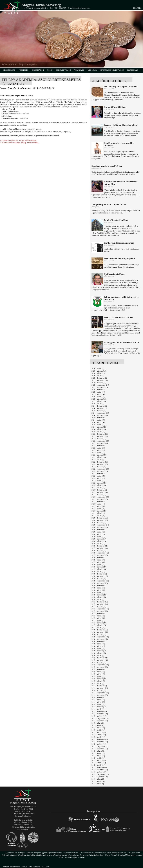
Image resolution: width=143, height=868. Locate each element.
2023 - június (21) (98, 448)
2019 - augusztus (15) (100, 555)
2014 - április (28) (98, 704)
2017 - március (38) (99, 623)
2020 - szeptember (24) (100, 525)
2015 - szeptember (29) (100, 665)
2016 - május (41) (98, 646)
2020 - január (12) (98, 544)
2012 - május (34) (98, 756)
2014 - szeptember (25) (100, 693)
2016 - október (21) (99, 634)
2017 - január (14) (98, 627)
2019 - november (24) (100, 548)
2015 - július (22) (98, 669)
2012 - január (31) (98, 765)
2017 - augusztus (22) (100, 611)
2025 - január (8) (98, 404)
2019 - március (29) (99, 567)
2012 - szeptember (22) (100, 746)
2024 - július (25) (98, 418)
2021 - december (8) (99, 490)
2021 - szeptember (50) (100, 497)
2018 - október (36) (99, 579)
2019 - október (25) (99, 551)
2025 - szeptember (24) (100, 385)
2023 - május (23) (98, 450)
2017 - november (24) (100, 604)
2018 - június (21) (98, 588)
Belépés (137, 8)
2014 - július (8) (98, 697)
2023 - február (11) (99, 457)
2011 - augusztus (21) (100, 777)
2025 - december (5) (99, 378)
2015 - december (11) (99, 658)
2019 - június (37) (98, 560)
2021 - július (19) (98, 502)
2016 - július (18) (98, 641)
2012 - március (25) (99, 760)
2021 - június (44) (98, 504)
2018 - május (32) (98, 590)
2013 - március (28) (99, 732)
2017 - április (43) (98, 620)
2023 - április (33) (98, 453)
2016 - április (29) (98, 648)
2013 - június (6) (98, 725)
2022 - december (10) (100, 462)
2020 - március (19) (99, 539)
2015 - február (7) (98, 681)
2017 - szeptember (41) (100, 609)
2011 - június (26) (98, 781)
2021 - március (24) (99, 511)
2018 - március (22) (99, 595)
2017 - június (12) (98, 616)
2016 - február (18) (99, 653)
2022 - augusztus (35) (100, 471)
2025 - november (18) (100, 380)
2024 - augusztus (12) (100, 415)
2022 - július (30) (98, 474)
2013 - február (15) (99, 735)
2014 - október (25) (99, 690)
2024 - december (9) (99, 406)
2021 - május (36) (98, 506)
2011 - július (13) (98, 779)
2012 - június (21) (98, 753)
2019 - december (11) (99, 546)
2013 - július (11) (98, 723)
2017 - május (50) (98, 618)
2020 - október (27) (99, 523)
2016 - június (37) (98, 644)
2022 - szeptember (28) (100, 469)
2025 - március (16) (99, 399)
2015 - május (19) (98, 674)
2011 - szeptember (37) (100, 774)
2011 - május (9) (98, 784)
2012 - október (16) (99, 744)
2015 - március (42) (99, 679)
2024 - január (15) (98, 432)
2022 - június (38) (98, 476)
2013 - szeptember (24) (100, 718)
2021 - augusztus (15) (100, 499)
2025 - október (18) (99, 383)
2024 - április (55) (98, 425)
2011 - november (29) (100, 770)
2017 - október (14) (99, 606)
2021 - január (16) (98, 516)
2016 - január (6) (98, 655)
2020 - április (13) (98, 537)
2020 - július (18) (98, 530)
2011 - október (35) (99, 772)
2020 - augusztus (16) (100, 527)
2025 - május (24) (98, 394)
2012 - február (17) (99, 763)
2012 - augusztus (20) (100, 749)
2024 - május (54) (98, 422)
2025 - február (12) (99, 401)
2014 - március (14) (99, 707)
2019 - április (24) (98, 565)
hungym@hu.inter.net (23, 816)
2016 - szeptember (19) (100, 637)
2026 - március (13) (99, 371)
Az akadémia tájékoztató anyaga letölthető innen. (18, 140)
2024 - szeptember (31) (100, 413)
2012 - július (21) (98, 751)
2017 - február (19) (99, 625)
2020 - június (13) (98, 532)
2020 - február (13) (99, 541)
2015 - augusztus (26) (100, 667)
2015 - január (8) (98, 683)
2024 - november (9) (99, 408)
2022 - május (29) (98, 478)
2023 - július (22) (98, 446)
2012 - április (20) (98, 758)
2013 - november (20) (100, 714)
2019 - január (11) (98, 572)
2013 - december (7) (99, 711)
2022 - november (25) (100, 464)
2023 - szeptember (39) (100, 441)
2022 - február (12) (99, 485)
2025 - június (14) (98, 392)
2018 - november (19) (100, 576)
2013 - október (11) (99, 716)
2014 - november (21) (100, 688)
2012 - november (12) (100, 742)
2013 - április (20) (98, 730)
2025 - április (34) (98, 397)
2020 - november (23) (100, 520)
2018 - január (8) (98, 599)
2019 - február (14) (99, 569)
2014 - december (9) (99, 686)
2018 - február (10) (99, 597)
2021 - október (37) (99, 495)
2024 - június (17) (98, 420)
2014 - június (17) (98, 700)
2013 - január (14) (98, 737)
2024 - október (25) (99, 411)
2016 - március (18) (99, 651)
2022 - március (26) (99, 483)
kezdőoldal (9, 70)
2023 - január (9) (98, 460)
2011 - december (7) (99, 767)
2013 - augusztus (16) (100, 721)
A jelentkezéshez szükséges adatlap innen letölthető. (19, 143)
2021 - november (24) (100, 492)
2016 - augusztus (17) (100, 639)
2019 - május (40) (98, 562)
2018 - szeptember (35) (100, 581)
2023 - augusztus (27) (100, 443)
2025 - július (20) (98, 390)
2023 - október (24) (99, 439)
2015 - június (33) (98, 672)
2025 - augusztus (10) (100, 387)
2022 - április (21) (98, 481)
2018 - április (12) (98, 593)
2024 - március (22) (99, 427)
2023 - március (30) (99, 455)
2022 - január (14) (98, 488)
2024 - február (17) (99, 429)
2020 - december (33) (100, 518)
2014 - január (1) (98, 709)
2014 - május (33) (98, 702)
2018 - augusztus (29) (100, 583)
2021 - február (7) (98, 513)
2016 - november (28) (100, 632)
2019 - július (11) (98, 558)
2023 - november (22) (100, 436)
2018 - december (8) (99, 574)
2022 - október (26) (99, 467)
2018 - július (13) (98, 586)
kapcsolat (133, 70)
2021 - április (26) (98, 509)
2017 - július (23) (98, 613)
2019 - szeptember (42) (100, 553)
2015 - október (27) (99, 662)
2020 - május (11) (98, 534)
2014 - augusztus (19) (100, 695)
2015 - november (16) (100, 660)
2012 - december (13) (100, 739)
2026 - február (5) (98, 373)
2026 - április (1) (98, 369)
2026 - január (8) (98, 376)
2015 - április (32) (98, 676)
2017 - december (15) (100, 602)
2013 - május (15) (98, 728)
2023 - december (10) (100, 434)
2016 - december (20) (100, 630)
